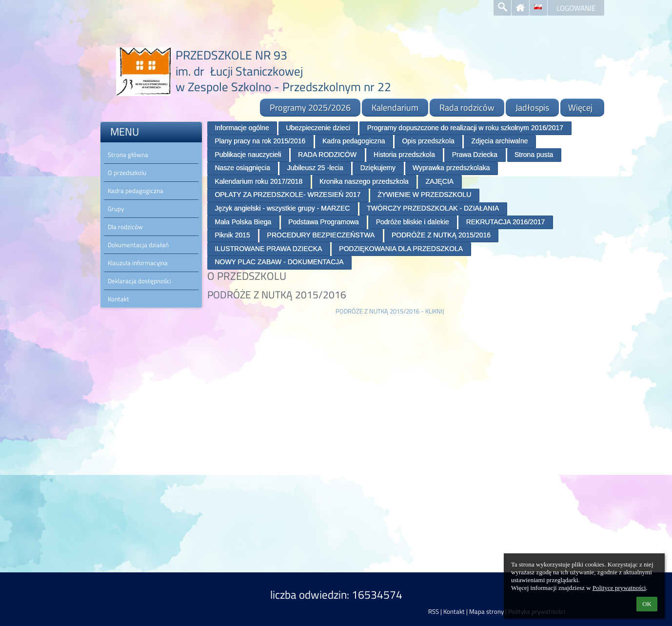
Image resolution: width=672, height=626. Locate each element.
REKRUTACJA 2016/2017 (506, 222)
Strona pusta (534, 155)
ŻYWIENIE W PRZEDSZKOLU (424, 195)
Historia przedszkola (404, 155)
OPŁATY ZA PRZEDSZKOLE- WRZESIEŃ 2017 (287, 195)
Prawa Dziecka (475, 155)
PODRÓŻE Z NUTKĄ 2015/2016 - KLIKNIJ (390, 311)
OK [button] (647, 604)
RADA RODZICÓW (327, 155)
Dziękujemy (378, 168)
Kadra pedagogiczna (354, 141)
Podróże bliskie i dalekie (413, 222)
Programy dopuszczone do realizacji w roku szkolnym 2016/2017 (465, 128)
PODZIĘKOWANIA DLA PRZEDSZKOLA (401, 249)
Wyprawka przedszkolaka (451, 168)
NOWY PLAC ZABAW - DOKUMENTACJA (279, 262)
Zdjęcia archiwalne (500, 141)
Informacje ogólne (242, 128)
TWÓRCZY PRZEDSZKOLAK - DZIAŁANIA (433, 208)
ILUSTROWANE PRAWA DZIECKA (268, 249)
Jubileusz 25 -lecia (315, 168)
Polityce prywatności (619, 588)
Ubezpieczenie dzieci (318, 128)
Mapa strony (486, 611)
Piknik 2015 (232, 235)
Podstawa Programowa (324, 222)
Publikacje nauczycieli (248, 155)
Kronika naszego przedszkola (364, 181)
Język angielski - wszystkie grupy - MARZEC (282, 208)
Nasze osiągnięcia (242, 168)
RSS (434, 611)
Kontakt (454, 611)
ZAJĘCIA (440, 181)
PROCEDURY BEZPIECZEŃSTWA (321, 235)
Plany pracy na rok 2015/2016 (260, 141)
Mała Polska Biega (243, 222)
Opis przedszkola (428, 141)
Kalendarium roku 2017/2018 (258, 181)
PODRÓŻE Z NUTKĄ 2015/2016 (441, 235)
